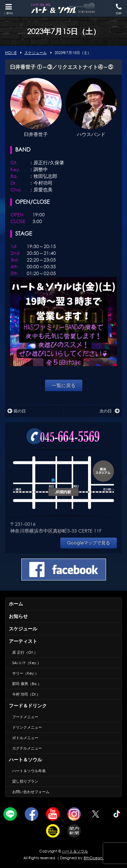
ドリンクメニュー (27, 727)
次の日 (110, 411)
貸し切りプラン (25, 781)
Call (119, 9)
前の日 (17, 411)
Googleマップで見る (89, 543)
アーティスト (23, 641)
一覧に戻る (64, 385)
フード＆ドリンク (28, 706)
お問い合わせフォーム (31, 792)
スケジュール (23, 629)
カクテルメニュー (27, 748)
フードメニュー (25, 717)
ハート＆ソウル (25, 760)
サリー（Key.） (25, 673)
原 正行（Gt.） (25, 652)
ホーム (16, 604)
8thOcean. (94, 858)
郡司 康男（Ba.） (27, 684)
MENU (8, 9)
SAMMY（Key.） (27, 663)
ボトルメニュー (25, 738)
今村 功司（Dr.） (26, 694)
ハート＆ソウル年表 (29, 771)
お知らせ (18, 616)
